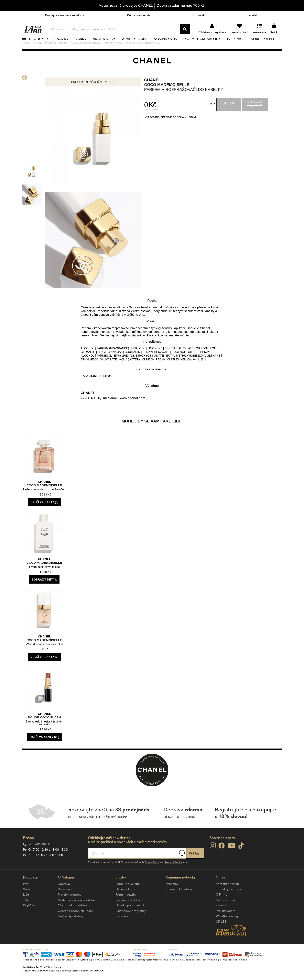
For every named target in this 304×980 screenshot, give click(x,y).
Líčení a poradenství (138, 15)
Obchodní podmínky (72, 919)
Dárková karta (126, 903)
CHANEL (153, 94)
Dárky (83, 46)
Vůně (27, 903)
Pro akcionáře (226, 924)
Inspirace (238, 46)
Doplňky (29, 919)
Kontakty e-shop (227, 897)
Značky (64, 46)
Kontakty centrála (228, 903)
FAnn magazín (126, 908)
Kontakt (254, 15)
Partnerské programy (131, 924)
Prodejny (172, 897)
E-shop (28, 851)
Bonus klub (200, 15)
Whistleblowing (227, 930)
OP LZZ (221, 935)
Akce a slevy (107, 46)
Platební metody (70, 908)
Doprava (64, 897)
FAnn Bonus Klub (128, 897)
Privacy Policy (152, 876)
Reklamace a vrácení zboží (77, 914)
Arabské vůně (137, 46)
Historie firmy (226, 914)
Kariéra (221, 919)
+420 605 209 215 (40, 858)
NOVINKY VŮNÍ (168, 46)
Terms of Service (173, 876)
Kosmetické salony (205, 46)
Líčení (27, 908)
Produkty (41, 46)
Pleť (26, 897)
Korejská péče (266, 46)
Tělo (26, 914)
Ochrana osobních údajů (75, 924)
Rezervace (65, 903)
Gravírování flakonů (129, 914)
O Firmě (221, 908)
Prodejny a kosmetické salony (65, 15)
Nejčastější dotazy (71, 930)
